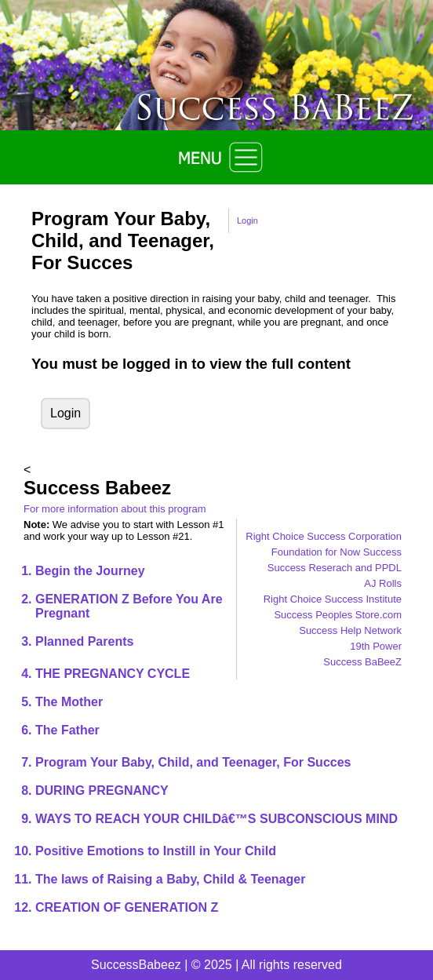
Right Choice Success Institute (333, 599)
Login (247, 220)
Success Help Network (350, 630)
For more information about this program (115, 509)
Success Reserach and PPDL (335, 568)
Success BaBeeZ (362, 662)
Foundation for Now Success (337, 552)
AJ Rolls (383, 583)
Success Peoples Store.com (338, 615)
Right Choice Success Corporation (324, 536)
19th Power (376, 646)
